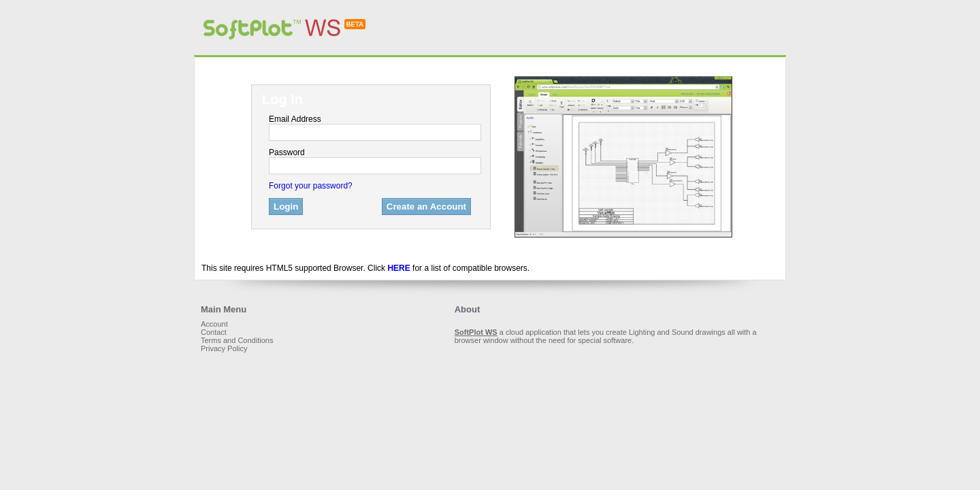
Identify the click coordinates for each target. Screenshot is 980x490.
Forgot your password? (311, 186)
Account (214, 324)
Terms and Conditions (237, 340)
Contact (214, 332)
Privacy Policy (224, 348)
